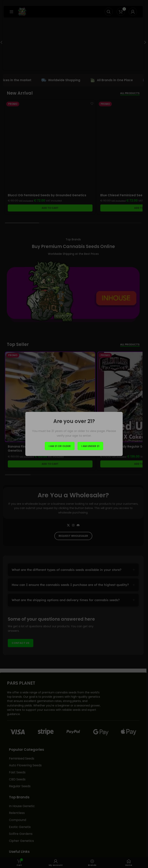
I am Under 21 (90, 446)
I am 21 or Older (60, 446)
